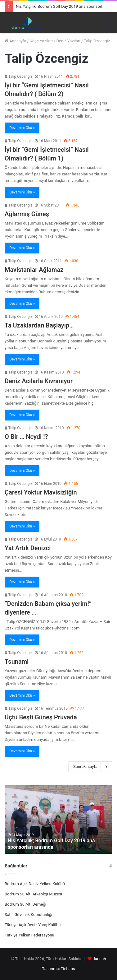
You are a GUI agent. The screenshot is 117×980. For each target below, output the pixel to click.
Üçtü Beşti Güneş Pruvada (41, 717)
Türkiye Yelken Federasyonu (29, 935)
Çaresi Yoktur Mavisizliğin (41, 492)
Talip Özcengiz (18, 77)
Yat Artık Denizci (28, 548)
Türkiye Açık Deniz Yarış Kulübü (33, 925)
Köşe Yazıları (41, 41)
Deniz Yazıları (68, 41)
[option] (58, 820)
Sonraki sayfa (90, 767)
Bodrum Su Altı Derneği (25, 904)
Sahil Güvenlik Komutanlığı (28, 915)
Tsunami (17, 662)
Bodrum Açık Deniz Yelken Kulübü (35, 884)
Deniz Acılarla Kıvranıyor (39, 381)
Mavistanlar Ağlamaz (34, 270)
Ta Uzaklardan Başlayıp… (39, 325)
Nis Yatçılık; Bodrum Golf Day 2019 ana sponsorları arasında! (51, 844)
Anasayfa (15, 41)
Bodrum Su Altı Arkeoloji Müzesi (33, 894)
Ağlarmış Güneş (27, 214)
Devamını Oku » (22, 128)
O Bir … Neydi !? (26, 437)
